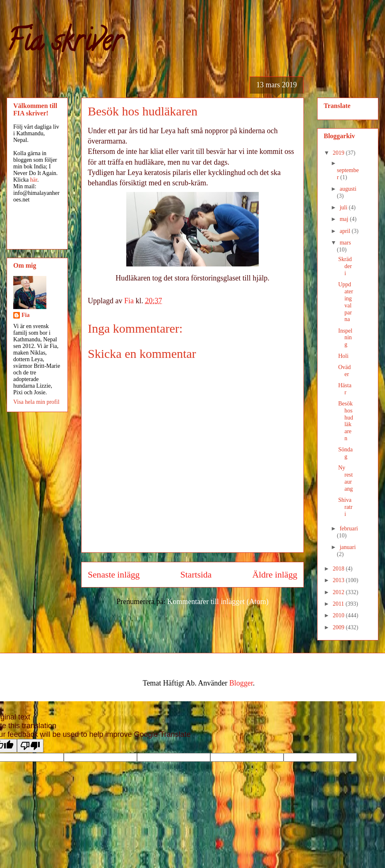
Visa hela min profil (36, 402)
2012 (339, 592)
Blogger (241, 683)
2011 (339, 604)
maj (345, 219)
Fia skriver (64, 44)
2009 (339, 627)
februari (349, 529)
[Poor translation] (30, 746)
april (345, 231)
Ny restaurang (345, 478)
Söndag (345, 453)
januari (348, 547)
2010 (339, 615)
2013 (339, 580)
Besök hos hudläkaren (346, 421)
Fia (25, 315)
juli (344, 207)
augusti (348, 189)
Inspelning (345, 338)
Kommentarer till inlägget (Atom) (218, 602)
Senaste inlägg (114, 575)
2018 (339, 569)
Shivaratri (345, 507)
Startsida (196, 575)
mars (345, 243)
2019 (339, 153)
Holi (343, 356)
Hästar (345, 389)
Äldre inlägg (275, 575)
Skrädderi (345, 266)
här (34, 180)
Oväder (344, 371)
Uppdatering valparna (346, 302)
